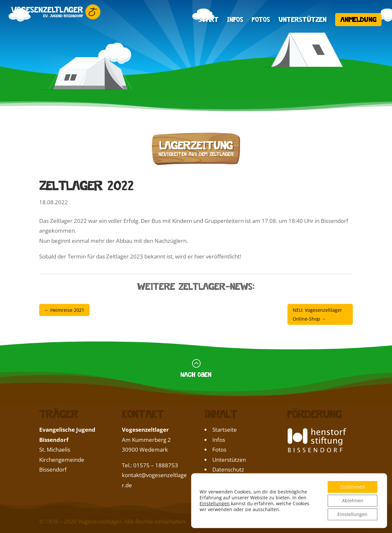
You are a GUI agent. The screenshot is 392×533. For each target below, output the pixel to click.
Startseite (225, 430)
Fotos (261, 20)
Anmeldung (358, 18)
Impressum (227, 480)
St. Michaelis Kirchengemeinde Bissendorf (62, 459)
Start (208, 20)
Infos (235, 20)
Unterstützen (303, 20)
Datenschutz (228, 469)
